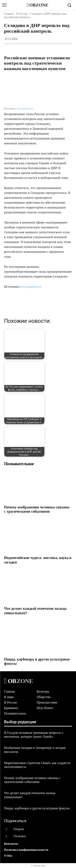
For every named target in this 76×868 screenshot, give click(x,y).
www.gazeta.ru (31, 286)
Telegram (19, 829)
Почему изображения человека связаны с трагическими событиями (37, 509)
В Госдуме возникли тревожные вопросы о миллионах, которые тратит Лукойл (34, 735)
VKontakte (19, 836)
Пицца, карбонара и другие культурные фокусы (37, 808)
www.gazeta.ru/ (25, 109)
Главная (9, 14)
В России (22, 14)
